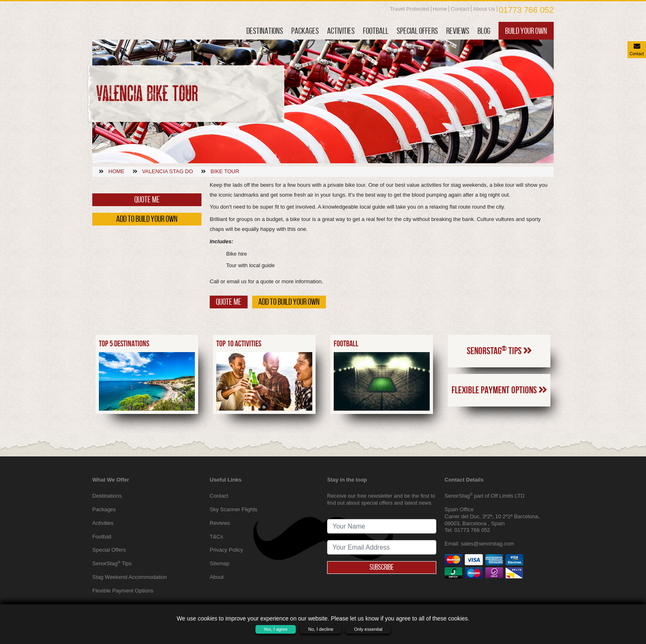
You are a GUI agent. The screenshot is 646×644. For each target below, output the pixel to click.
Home (440, 9)
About (217, 577)
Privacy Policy (226, 550)
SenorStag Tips (499, 367)
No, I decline (321, 629)
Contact (460, 9)
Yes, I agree (276, 629)
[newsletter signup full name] (382, 526)
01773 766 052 (526, 10)
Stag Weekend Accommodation (130, 577)
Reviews (458, 31)
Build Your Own (526, 31)
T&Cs (217, 537)
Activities (341, 31)
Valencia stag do (168, 171)
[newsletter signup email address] (382, 547)
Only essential (368, 629)
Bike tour (225, 171)
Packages (305, 31)
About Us (484, 9)
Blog (484, 31)
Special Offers (417, 31)
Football (376, 31)
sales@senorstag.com (488, 544)
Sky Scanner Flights (234, 509)
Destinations (265, 31)
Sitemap (220, 563)
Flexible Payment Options (499, 407)
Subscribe (382, 567)
